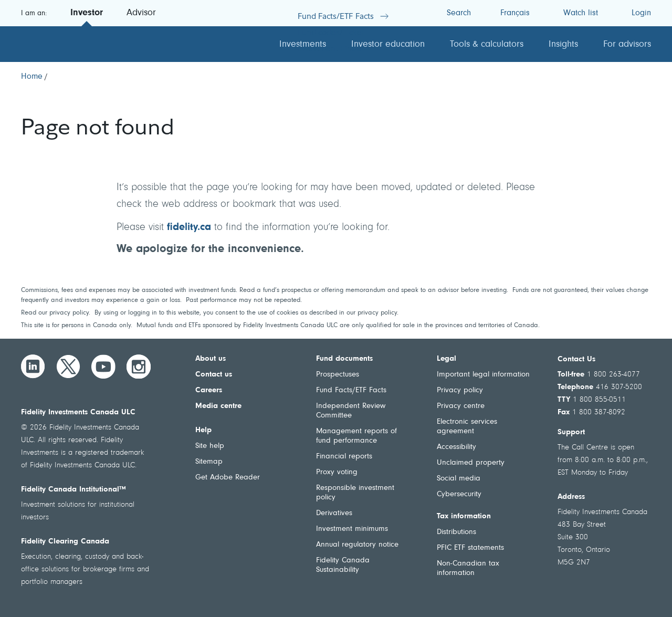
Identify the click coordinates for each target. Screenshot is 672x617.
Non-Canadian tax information (468, 568)
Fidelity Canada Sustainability (343, 565)
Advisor (141, 13)
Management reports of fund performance (356, 436)
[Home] (32, 77)
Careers (209, 390)
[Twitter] (68, 367)
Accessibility (456, 447)
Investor (87, 13)
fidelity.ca (189, 227)
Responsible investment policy (355, 493)
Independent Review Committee (351, 411)
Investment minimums (352, 529)
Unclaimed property (471, 463)
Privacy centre (461, 406)
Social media (459, 479)
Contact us (214, 375)
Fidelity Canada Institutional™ (73, 490)
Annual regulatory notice (357, 545)
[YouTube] (103, 367)
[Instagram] (139, 367)
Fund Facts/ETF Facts (351, 390)
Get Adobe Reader (228, 478)
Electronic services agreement (467, 427)
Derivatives (334, 513)
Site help (210, 446)
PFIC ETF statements (470, 548)
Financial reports (344, 457)
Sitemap (209, 462)
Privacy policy (460, 390)
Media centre (218, 406)
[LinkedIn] (33, 367)
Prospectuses (338, 375)
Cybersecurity (459, 494)
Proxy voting (337, 472)
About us (211, 359)
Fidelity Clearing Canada (65, 542)
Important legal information (483, 375)
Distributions (456, 532)
